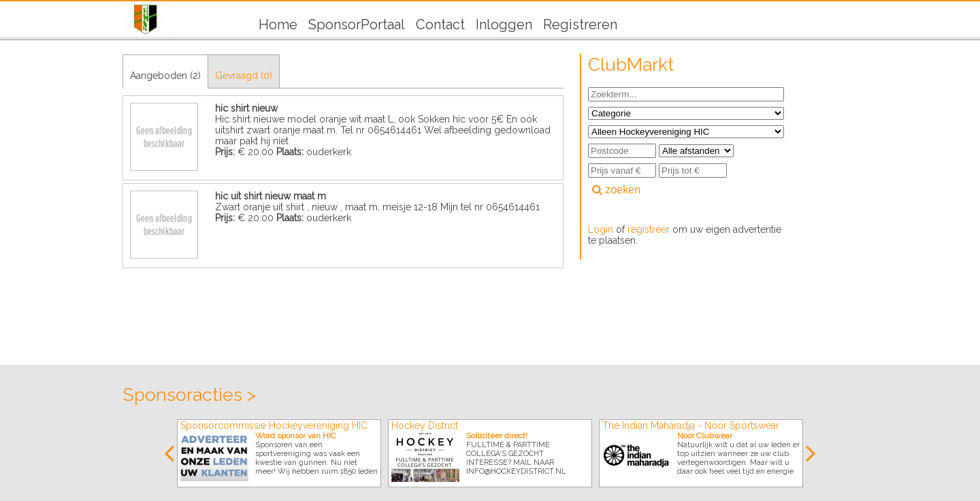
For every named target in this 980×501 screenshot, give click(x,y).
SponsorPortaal (357, 25)
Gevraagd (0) (244, 76)
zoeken (616, 190)
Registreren (580, 25)
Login (601, 229)
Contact (440, 25)
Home (278, 25)
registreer (649, 229)
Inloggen (504, 25)
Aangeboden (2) (165, 76)
